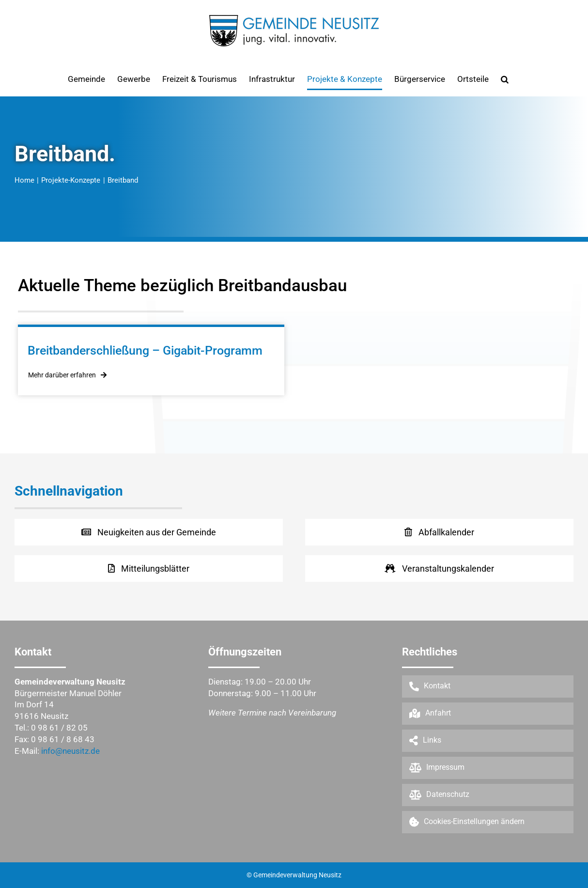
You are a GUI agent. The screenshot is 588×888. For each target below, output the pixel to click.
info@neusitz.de (70, 751)
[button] (505, 79)
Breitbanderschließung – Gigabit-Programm (145, 351)
